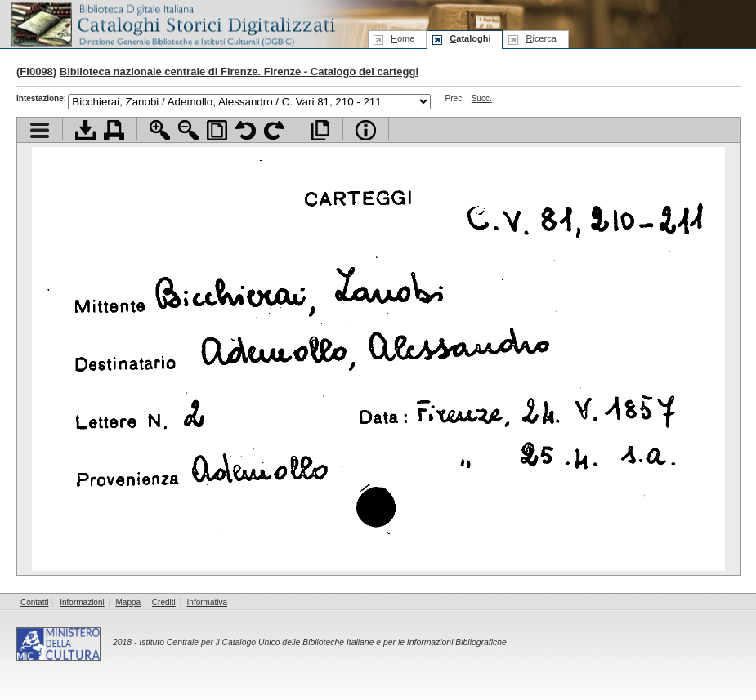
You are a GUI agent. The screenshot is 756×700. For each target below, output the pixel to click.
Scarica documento (85, 130)
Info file (366, 130)
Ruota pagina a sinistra (246, 130)
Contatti (34, 602)
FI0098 (36, 71)
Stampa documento (114, 130)
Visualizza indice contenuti (40, 130)
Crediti (164, 602)
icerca (541, 38)
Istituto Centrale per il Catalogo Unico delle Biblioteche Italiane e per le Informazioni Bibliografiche (322, 642)
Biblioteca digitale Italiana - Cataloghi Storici (172, 23)
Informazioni (82, 602)
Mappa (129, 602)
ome (403, 38)
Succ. (482, 98)
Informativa (207, 602)
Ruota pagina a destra (274, 130)
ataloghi (470, 38)
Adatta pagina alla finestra (217, 130)
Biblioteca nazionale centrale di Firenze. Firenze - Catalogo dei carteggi (239, 71)
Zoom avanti (160, 130)
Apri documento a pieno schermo (320, 130)
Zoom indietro (188, 130)
